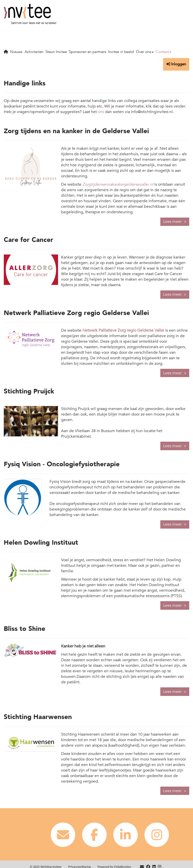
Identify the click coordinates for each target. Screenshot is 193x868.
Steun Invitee (56, 52)
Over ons (145, 52)
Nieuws (16, 52)
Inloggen (176, 64)
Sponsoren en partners (87, 52)
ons (101, 112)
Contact (163, 52)
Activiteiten (34, 52)
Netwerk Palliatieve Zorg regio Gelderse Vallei (123, 330)
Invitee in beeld (121, 52)
